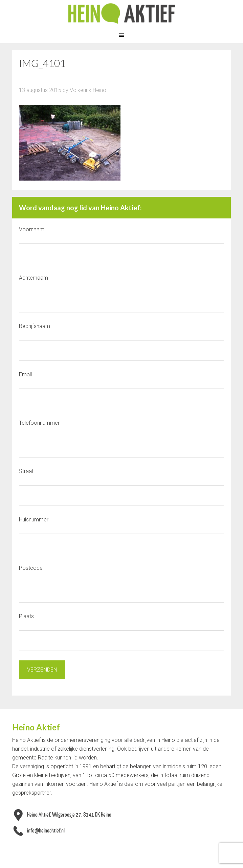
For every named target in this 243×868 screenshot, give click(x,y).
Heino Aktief (121, 14)
